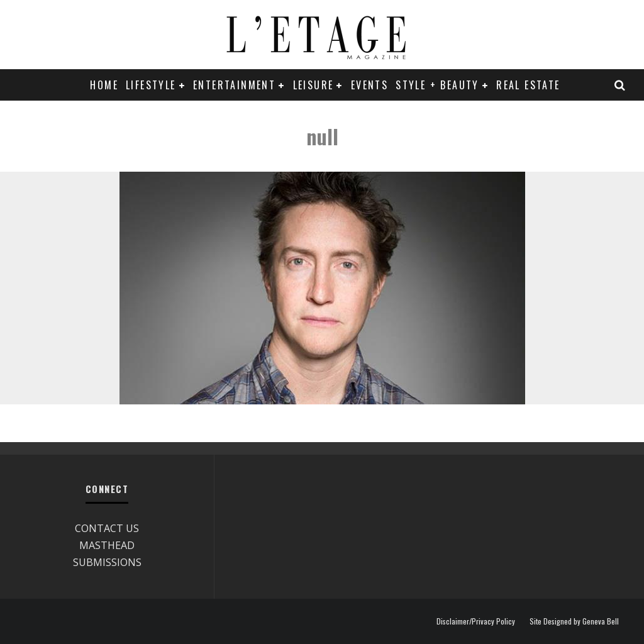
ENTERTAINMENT (234, 85)
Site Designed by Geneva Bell (574, 621)
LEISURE (314, 85)
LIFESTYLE (151, 85)
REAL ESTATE (528, 85)
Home (104, 85)
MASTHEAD (107, 545)
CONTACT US (107, 528)
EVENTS (369, 85)
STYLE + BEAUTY (437, 85)
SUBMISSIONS (107, 562)
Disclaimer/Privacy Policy (476, 621)
